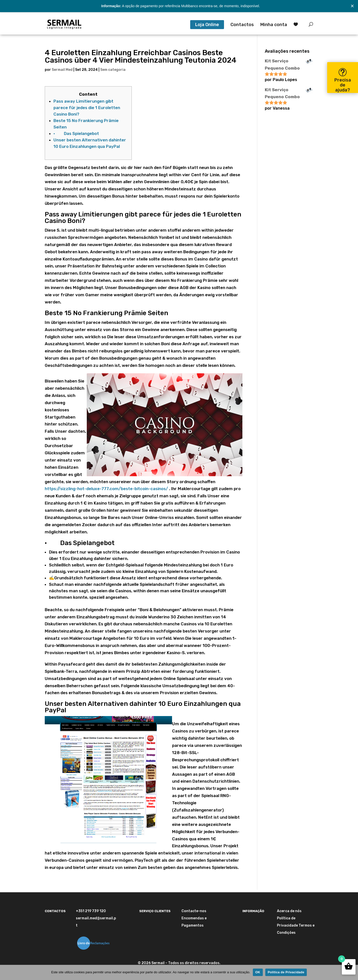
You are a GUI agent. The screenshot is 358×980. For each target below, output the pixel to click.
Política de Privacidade (286, 972)
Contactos (242, 25)
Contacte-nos (194, 911)
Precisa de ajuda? (343, 85)
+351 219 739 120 (91, 911)
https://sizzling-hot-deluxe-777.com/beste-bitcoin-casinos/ (106, 489)
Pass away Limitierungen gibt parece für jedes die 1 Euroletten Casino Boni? (87, 108)
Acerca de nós (289, 911)
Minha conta (274, 25)
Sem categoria (113, 70)
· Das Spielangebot (76, 133)
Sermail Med (62, 70)
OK (258, 972)
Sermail (158, 963)
